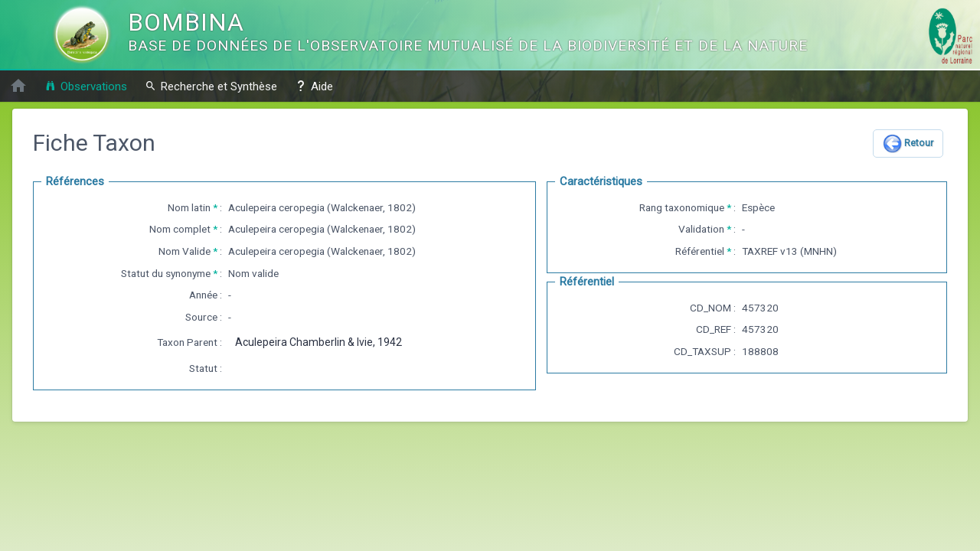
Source (201, 317)
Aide (314, 86)
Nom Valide (185, 251)
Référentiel (700, 251)
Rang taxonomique (682, 207)
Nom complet (180, 229)
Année (203, 295)
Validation (701, 229)
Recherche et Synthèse (211, 86)
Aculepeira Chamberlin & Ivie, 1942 (318, 342)
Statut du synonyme (166, 273)
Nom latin (189, 207)
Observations (86, 86)
